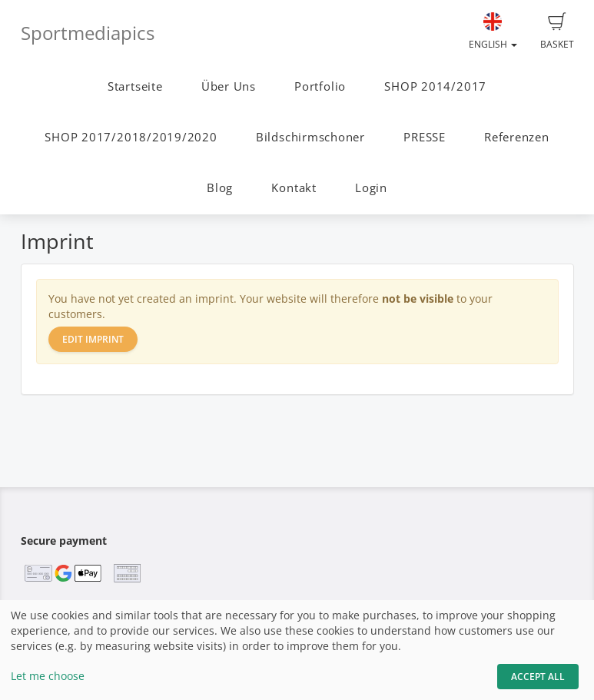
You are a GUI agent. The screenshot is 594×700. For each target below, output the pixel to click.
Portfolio (320, 86)
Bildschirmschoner (310, 137)
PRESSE (425, 137)
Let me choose (48, 676)
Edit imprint (93, 339)
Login (371, 188)
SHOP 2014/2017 (435, 86)
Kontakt (294, 188)
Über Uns (229, 86)
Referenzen (517, 137)
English (493, 32)
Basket (557, 32)
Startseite (135, 86)
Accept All (538, 677)
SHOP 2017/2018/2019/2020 (131, 137)
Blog (220, 188)
